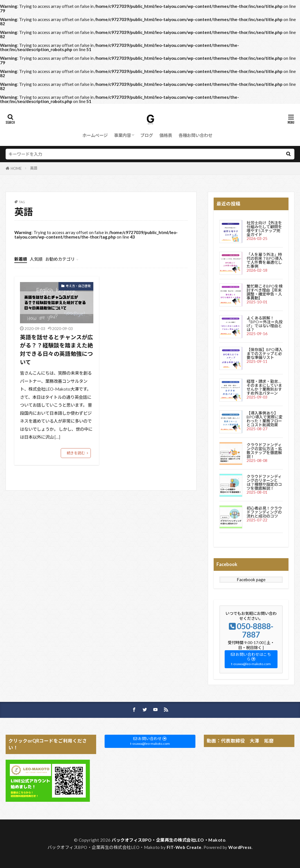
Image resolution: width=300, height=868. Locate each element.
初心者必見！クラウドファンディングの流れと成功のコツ (264, 512)
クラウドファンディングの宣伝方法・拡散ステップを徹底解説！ (264, 451)
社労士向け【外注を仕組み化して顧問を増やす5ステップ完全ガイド (264, 229)
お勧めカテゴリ (60, 259)
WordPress (240, 847)
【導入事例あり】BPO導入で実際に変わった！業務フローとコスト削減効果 (265, 419)
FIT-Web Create (184, 847)
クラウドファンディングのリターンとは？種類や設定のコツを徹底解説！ (264, 482)
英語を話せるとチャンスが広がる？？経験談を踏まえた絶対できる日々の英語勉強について (57, 350)
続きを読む (76, 453)
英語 (34, 168)
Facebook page (251, 580)
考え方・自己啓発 (78, 286)
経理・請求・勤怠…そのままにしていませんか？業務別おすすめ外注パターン (264, 387)
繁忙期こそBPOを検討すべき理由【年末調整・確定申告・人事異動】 (265, 292)
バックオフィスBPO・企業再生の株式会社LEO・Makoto (168, 840)
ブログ (147, 135)
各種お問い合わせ (195, 135)
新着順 (21, 259)
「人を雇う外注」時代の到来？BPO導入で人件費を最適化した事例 (265, 260)
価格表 (166, 135)
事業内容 (123, 135)
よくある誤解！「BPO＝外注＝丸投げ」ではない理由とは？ (265, 324)
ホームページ (95, 135)
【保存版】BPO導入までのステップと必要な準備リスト (265, 353)
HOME (16, 168)
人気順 (36, 259)
